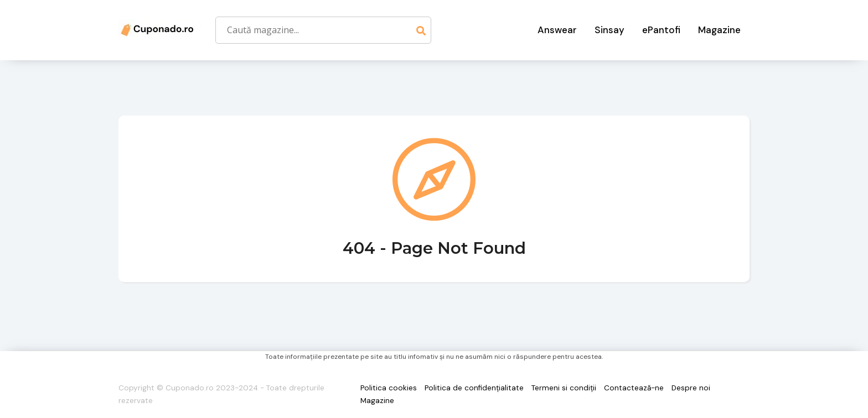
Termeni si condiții (564, 388)
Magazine (719, 30)
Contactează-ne (634, 388)
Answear (557, 30)
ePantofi (661, 30)
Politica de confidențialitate (474, 388)
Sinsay (609, 30)
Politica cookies (389, 388)
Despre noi (691, 388)
